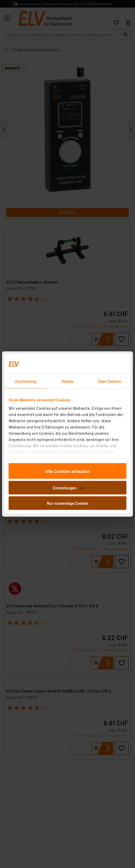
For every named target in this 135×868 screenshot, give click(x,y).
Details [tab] (68, 381)
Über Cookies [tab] (109, 381)
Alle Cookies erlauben (67, 471)
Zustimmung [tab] (26, 381)
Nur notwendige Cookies (68, 503)
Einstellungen (68, 488)
